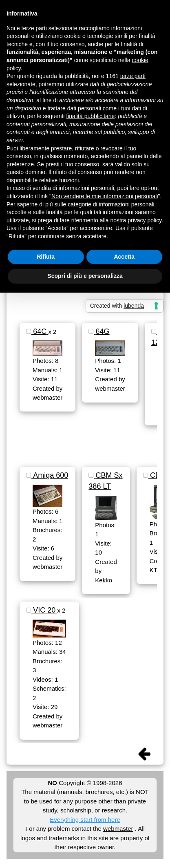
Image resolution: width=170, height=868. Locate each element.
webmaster (118, 829)
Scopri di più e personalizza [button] (85, 276)
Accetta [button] (124, 257)
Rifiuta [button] (46, 257)
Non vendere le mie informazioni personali (105, 196)
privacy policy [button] (145, 220)
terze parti (133, 76)
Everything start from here (85, 820)
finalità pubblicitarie (90, 116)
